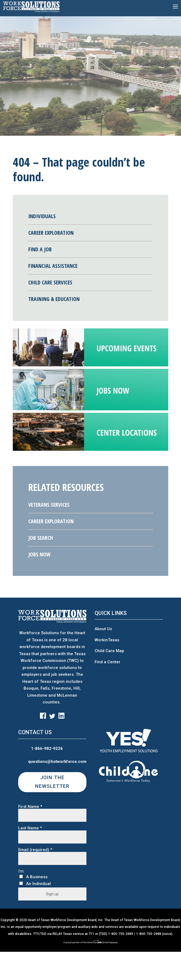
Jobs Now (39, 554)
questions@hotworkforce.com (57, 762)
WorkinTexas (107, 640)
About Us (103, 629)
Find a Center (107, 662)
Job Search (41, 538)
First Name (30, 807)
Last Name (30, 828)
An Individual (38, 884)
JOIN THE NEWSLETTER (52, 782)
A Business (37, 877)
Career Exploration (51, 521)
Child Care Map (109, 651)
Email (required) (35, 850)
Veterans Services (49, 505)
